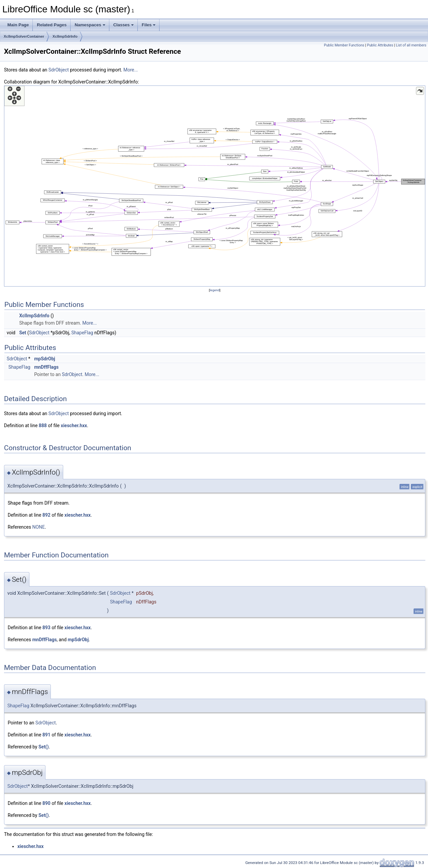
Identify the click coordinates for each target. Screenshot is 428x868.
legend (215, 290)
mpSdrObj (45, 359)
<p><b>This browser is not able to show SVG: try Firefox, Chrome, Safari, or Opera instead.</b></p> (215, 186)
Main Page (18, 25)
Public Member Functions (344, 45)
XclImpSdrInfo (65, 36)
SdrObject (59, 70)
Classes (124, 25)
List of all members (411, 45)
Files (149, 25)
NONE (38, 527)
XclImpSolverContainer (24, 36)
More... (131, 70)
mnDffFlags (46, 367)
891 (46, 735)
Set (23, 333)
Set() (44, 747)
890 (46, 803)
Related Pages (52, 25)
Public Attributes (380, 45)
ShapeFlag (82, 333)
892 (46, 515)
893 (46, 628)
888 (43, 425)
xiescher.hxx (74, 425)
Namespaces (90, 25)
